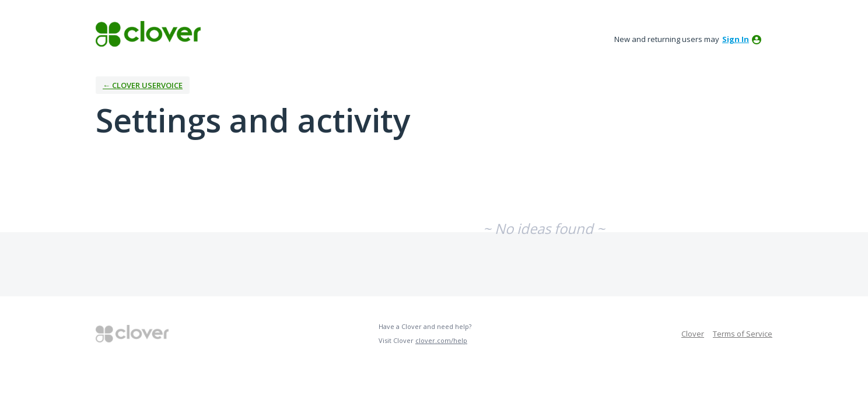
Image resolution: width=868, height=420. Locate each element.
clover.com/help (441, 340)
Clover (693, 334)
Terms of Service (743, 334)
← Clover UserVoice (143, 85)
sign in (736, 39)
